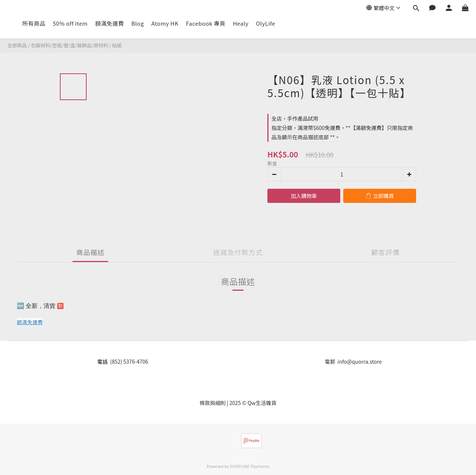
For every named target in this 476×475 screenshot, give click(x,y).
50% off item (70, 23)
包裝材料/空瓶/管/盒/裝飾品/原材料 (69, 45)
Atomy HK (165, 23)
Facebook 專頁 (206, 23)
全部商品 (17, 45)
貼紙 (117, 45)
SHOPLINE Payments (250, 466)
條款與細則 (213, 403)
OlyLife (266, 23)
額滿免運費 (110, 23)
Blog (138, 23)
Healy (241, 23)
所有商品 (34, 23)
